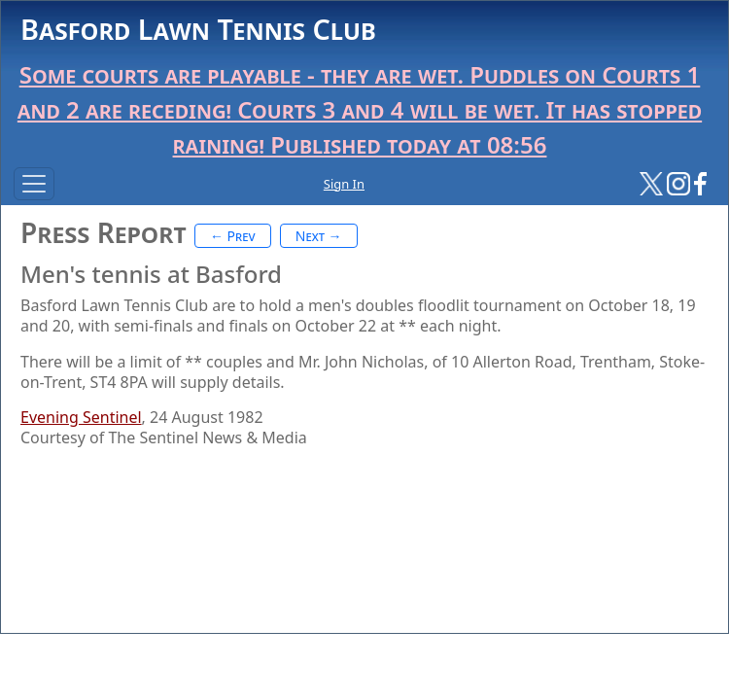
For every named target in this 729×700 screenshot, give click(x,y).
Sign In (344, 184)
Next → (319, 236)
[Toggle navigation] (34, 184)
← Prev (233, 236)
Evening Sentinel (81, 417)
